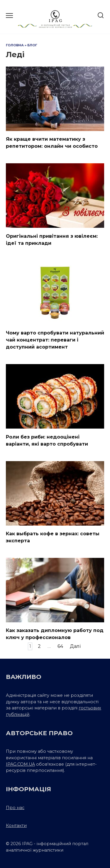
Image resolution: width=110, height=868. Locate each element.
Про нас (15, 808)
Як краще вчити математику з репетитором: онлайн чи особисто (52, 143)
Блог (32, 45)
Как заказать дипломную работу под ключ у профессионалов (55, 634)
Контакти (16, 825)
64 (60, 646)
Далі (75, 646)
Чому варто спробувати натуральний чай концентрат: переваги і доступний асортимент (55, 340)
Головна (15, 45)
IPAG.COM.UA (20, 764)
